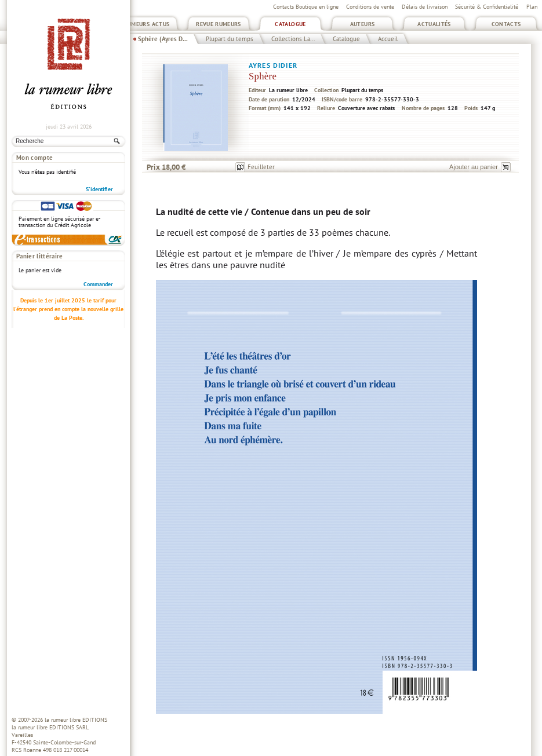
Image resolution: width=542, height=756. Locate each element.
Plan (532, 7)
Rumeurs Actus (147, 24)
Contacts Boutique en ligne (306, 7)
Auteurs (363, 24)
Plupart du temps (230, 39)
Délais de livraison (425, 7)
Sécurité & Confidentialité (487, 7)
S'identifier (99, 189)
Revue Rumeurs (219, 24)
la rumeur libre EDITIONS (76, 720)
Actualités (434, 24)
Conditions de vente (370, 7)
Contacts (506, 24)
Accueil (388, 39)
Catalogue (290, 24)
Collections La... (293, 39)
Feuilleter (261, 167)
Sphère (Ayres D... (163, 39)
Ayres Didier (273, 65)
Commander (98, 284)
